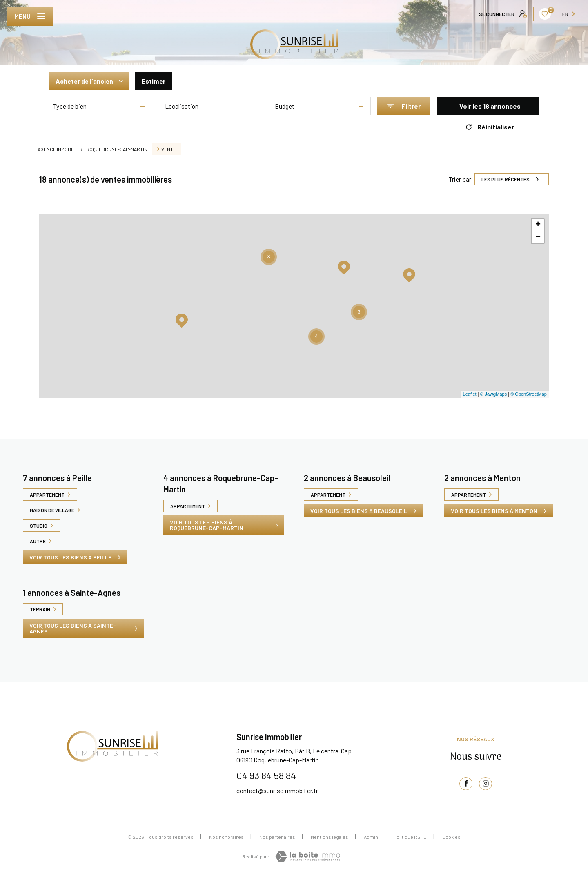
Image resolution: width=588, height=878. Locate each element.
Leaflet (470, 394)
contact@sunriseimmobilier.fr (277, 790)
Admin (371, 837)
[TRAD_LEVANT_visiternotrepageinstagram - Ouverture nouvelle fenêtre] (486, 784)
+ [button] (538, 225)
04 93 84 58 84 (266, 775)
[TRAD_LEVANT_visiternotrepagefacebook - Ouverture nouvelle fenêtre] (466, 784)
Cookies (451, 837)
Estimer (155, 81)
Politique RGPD (410, 837)
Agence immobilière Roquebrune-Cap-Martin (92, 149)
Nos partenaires (277, 837)
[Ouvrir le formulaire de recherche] (404, 106)
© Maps (494, 394)
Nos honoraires (226, 837)
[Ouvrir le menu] (30, 16)
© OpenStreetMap (529, 394)
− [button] (538, 237)
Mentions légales (330, 837)
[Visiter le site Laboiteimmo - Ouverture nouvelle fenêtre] (308, 857)
